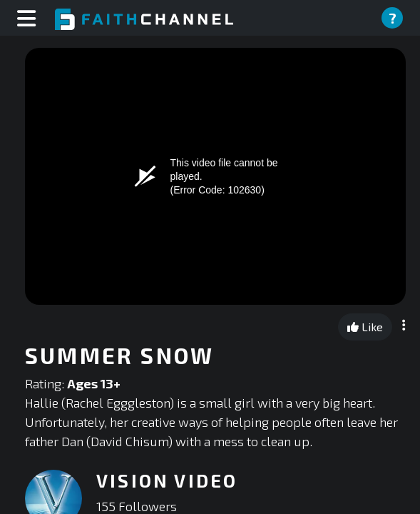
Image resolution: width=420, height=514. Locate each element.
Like (365, 327)
